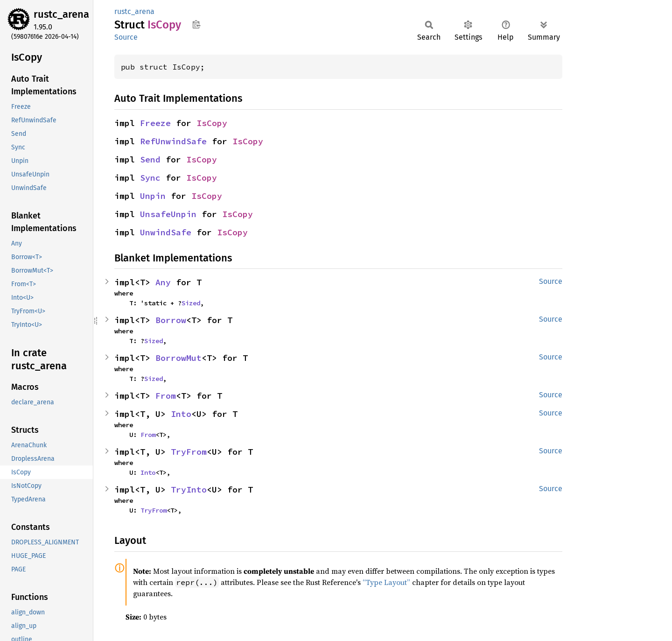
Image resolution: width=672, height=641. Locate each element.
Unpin (153, 196)
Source (126, 37)
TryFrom (189, 452)
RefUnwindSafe (173, 141)
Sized (191, 303)
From (166, 396)
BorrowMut (178, 358)
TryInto (189, 490)
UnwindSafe (166, 232)
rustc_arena (61, 14)
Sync (150, 178)
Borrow (171, 320)
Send (150, 159)
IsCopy (212, 123)
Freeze (155, 123)
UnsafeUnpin (168, 214)
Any (163, 282)
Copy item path (196, 24)
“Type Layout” (386, 582)
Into (181, 414)
